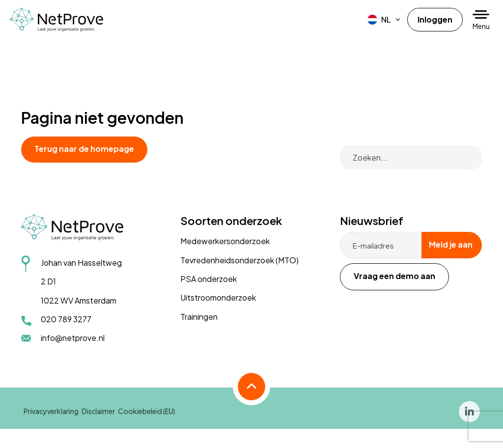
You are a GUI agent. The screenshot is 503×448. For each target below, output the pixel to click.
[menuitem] (384, 20)
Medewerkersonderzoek (225, 241)
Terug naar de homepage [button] (84, 149)
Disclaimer (98, 417)
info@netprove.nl (73, 338)
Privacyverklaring (51, 417)
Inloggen (435, 19)
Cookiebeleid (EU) (146, 417)
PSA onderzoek (209, 279)
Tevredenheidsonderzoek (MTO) (239, 260)
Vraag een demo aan (394, 276)
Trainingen (199, 317)
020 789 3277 (66, 319)
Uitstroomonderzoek (218, 297)
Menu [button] (481, 26)
